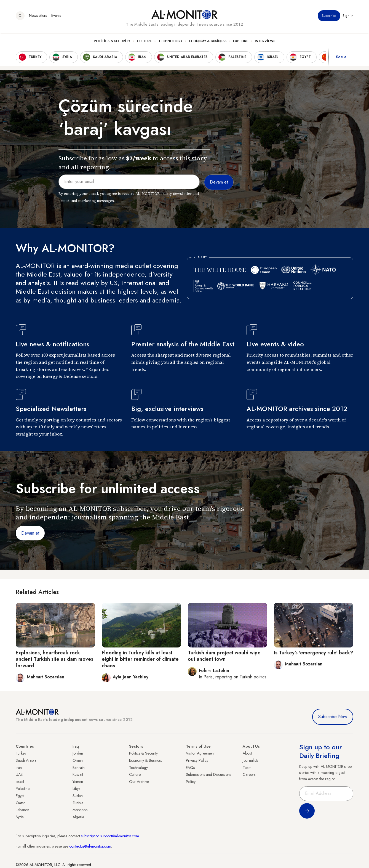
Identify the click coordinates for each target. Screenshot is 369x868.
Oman (78, 760)
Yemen (78, 782)
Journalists (250, 760)
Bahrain (79, 768)
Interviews (265, 42)
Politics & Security (112, 42)
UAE (19, 774)
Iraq (76, 746)
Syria (20, 817)
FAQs (190, 768)
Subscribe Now (333, 717)
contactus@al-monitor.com (90, 846)
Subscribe (329, 16)
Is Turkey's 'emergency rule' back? (313, 653)
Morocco (80, 810)
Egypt (20, 796)
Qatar (20, 803)
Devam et (30, 533)
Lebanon (22, 810)
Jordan (78, 753)
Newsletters (38, 16)
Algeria (78, 817)
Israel (20, 782)
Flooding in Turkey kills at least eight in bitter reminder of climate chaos (140, 659)
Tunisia (78, 803)
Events (56, 16)
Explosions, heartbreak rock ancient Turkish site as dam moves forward (54, 659)
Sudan (78, 796)
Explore (241, 42)
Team (247, 768)
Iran (19, 768)
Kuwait (78, 774)
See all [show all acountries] (342, 58)
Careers (249, 774)
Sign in (348, 16)
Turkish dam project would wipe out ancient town (224, 656)
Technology (170, 42)
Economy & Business (208, 42)
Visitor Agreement (200, 753)
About (247, 753)
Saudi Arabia (26, 760)
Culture (144, 42)
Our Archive (139, 782)
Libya (77, 789)
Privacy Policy (197, 760)
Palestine (23, 789)
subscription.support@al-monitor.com (110, 836)
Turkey (21, 753)
